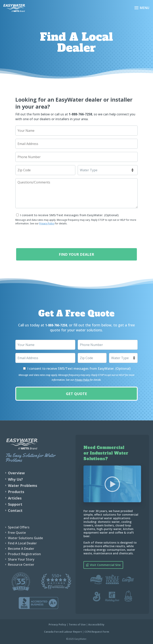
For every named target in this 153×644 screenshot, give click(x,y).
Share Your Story (21, 559)
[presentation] (46, 236)
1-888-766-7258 (80, 114)
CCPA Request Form (97, 632)
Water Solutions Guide (25, 538)
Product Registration (24, 554)
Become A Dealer (21, 548)
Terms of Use (77, 624)
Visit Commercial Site (105, 565)
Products (16, 491)
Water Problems (23, 485)
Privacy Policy (47, 223)
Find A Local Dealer (22, 543)
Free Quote (17, 532)
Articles (15, 498)
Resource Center (21, 564)
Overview (16, 473)
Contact (15, 510)
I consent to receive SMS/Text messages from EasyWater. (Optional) (69, 215)
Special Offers (19, 527)
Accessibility (96, 624)
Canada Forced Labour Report (63, 632)
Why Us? (15, 479)
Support (15, 504)
